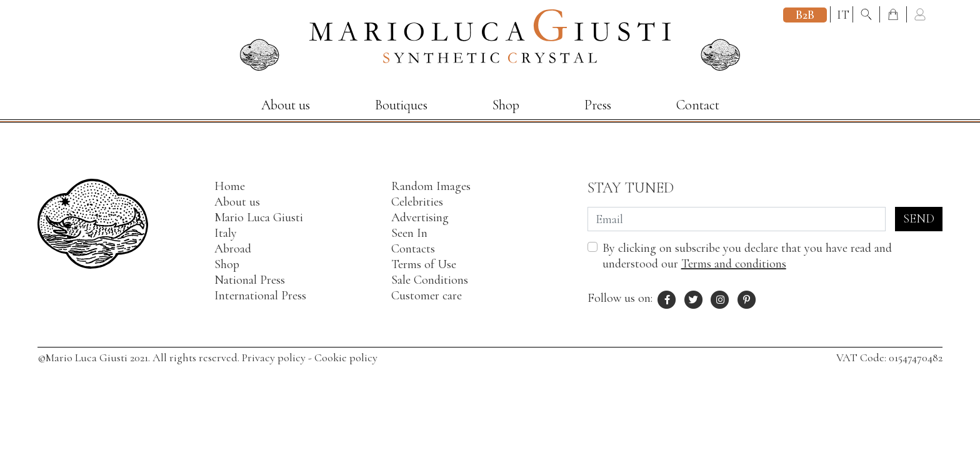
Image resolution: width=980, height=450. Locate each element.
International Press (260, 296)
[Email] (737, 219)
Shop (506, 105)
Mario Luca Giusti (259, 217)
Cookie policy (346, 357)
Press (598, 105)
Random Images (431, 186)
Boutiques (401, 105)
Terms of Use (424, 264)
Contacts (413, 249)
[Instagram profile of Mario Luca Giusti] (721, 298)
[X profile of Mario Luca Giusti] (694, 298)
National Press (250, 280)
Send (919, 219)
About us (286, 105)
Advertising (420, 217)
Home (230, 186)
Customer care (427, 296)
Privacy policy (274, 357)
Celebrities (417, 202)
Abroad (233, 249)
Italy (226, 233)
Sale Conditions (430, 280)
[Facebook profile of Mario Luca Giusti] (667, 298)
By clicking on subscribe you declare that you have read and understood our (747, 256)
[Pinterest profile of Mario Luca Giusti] (747, 298)
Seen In (409, 233)
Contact (698, 105)
